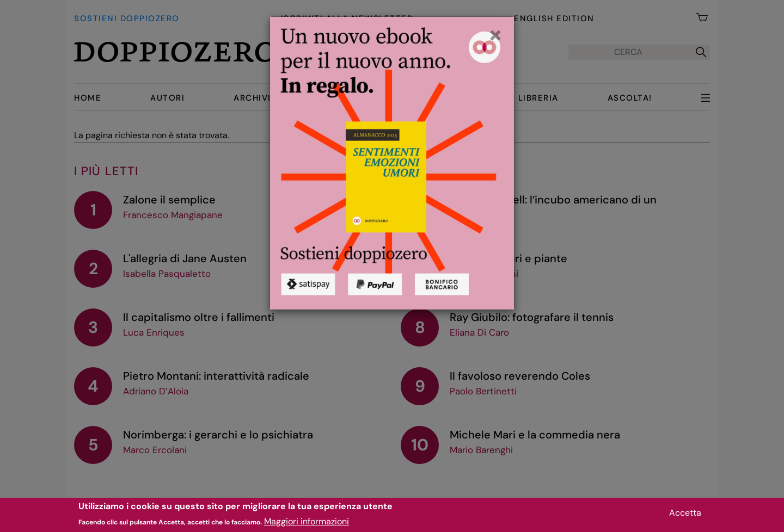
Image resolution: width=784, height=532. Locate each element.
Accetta (685, 515)
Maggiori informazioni (307, 525)
